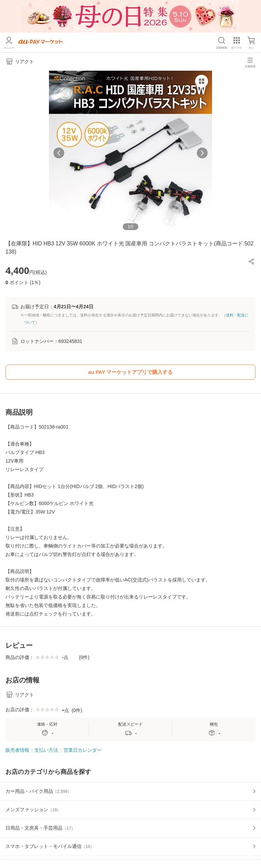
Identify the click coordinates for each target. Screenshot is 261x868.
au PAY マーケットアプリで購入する (131, 372)
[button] (251, 261)
